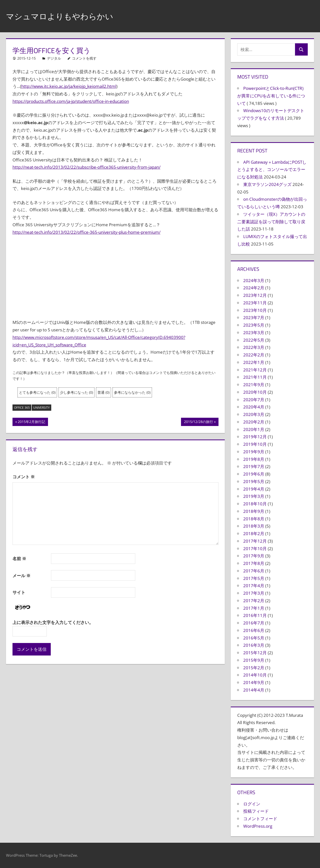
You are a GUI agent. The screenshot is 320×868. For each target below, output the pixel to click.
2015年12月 (255, 653)
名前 (19, 559)
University (41, 408)
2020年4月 (254, 407)
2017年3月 (254, 593)
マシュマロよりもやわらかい (66, 16)
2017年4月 (254, 586)
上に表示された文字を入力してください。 (53, 622)
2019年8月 (254, 459)
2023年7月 (254, 317)
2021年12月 (255, 370)
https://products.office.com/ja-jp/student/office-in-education (71, 101)
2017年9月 (254, 556)
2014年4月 (254, 690)
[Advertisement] (115, 277)
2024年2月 (254, 288)
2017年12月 (255, 541)
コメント (24, 477)
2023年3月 (254, 333)
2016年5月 (254, 638)
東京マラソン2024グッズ (267, 184)
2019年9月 (254, 452)
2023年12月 (255, 295)
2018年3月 (254, 526)
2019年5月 (254, 481)
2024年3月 (254, 280)
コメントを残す (84, 58)
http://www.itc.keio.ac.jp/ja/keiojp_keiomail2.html (69, 86)
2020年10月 (255, 392)
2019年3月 (254, 496)
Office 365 (22, 408)
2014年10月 (255, 675)
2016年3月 (254, 645)
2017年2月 (254, 601)
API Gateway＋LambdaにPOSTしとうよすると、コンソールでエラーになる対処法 (272, 170)
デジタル (54, 58)
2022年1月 (254, 362)
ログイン (252, 804)
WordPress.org (258, 826)
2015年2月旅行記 (31, 422)
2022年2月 (254, 355)
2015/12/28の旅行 (198, 422)
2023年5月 (254, 325)
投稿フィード (256, 811)
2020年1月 (254, 429)
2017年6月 (254, 571)
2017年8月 (254, 563)
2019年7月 (254, 466)
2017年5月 (254, 578)
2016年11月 (255, 615)
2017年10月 (255, 549)
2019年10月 (255, 444)
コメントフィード (260, 819)
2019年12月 (255, 437)
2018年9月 (254, 511)
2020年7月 (254, 400)
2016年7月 (254, 623)
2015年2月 (254, 668)
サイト (19, 592)
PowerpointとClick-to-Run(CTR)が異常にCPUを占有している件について (271, 96)
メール (21, 576)
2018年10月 (255, 504)
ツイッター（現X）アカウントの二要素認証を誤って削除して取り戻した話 (271, 222)
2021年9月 (254, 385)
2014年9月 (254, 682)
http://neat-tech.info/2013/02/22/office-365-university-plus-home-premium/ (86, 232)
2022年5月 (254, 340)
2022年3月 (254, 347)
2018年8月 (254, 519)
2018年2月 (254, 533)
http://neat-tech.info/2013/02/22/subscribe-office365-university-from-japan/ (86, 167)
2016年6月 (254, 630)
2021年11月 (255, 377)
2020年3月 (254, 414)
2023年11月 (255, 303)
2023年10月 (255, 310)
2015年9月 (254, 660)
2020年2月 (254, 422)
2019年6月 (254, 474)
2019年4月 (254, 489)
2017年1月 (254, 608)
